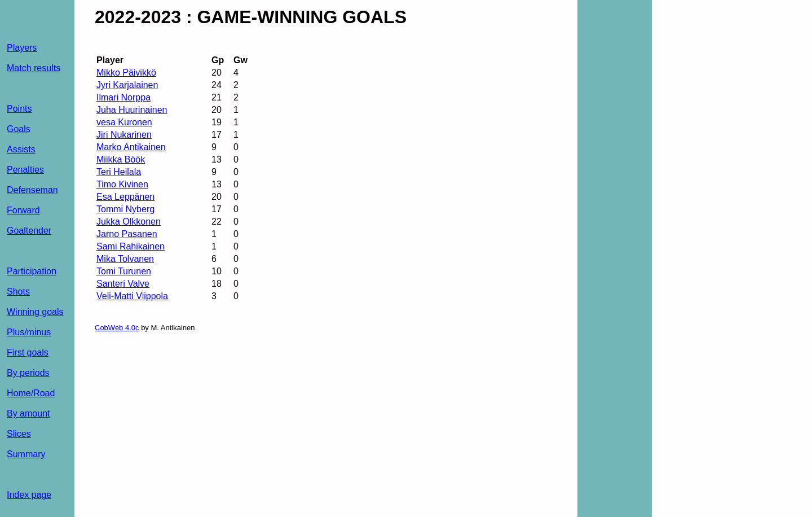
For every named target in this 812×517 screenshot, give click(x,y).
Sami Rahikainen (131, 246)
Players (22, 48)
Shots (18, 292)
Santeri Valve (123, 284)
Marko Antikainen (131, 147)
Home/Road (31, 393)
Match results (34, 68)
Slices (19, 434)
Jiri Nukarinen (124, 135)
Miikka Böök (121, 159)
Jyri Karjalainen (127, 85)
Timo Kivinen (122, 184)
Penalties (25, 170)
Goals (19, 129)
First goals (28, 352)
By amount (28, 413)
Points (19, 109)
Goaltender (29, 231)
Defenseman (32, 190)
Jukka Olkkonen (129, 222)
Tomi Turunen (124, 271)
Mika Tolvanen (125, 259)
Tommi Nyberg (125, 209)
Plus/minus (29, 332)
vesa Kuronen (124, 122)
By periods (28, 373)
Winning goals (35, 312)
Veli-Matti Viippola (132, 296)
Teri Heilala (119, 172)
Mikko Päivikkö (126, 73)
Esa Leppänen (125, 197)
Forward (23, 210)
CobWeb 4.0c (117, 328)
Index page (29, 495)
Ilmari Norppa (123, 97)
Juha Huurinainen (132, 110)
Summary (26, 454)
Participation (32, 271)
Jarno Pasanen (127, 234)
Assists (21, 149)
